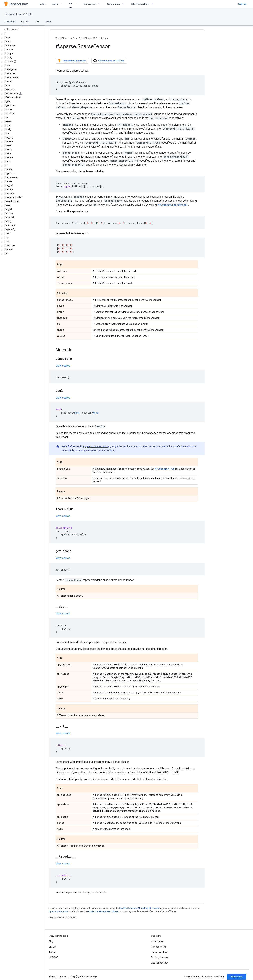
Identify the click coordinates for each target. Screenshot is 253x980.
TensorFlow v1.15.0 (18, 14)
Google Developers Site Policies (103, 911)
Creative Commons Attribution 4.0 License (139, 908)
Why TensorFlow (140, 4)
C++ (37, 21)
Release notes (158, 947)
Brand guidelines (160, 957)
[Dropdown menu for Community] (124, 4)
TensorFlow (61, 38)
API (73, 38)
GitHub (242, 4)
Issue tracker (158, 941)
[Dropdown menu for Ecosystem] (100, 4)
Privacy (63, 977)
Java (48, 21)
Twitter (53, 952)
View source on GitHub (109, 61)
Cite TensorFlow (159, 963)
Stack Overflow (159, 952)
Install (42, 4)
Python (105, 38)
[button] (22, 33)
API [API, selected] (71, 4)
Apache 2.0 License (58, 911)
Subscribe (237, 977)
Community (114, 4)
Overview (10, 21)
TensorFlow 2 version (72, 61)
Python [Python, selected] (25, 21)
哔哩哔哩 (53, 957)
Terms (52, 977)
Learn (55, 4)
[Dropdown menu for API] (76, 4)
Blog (51, 941)
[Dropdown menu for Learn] (62, 4)
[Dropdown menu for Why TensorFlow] (153, 4)
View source (63, 366)
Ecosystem (90, 4)
